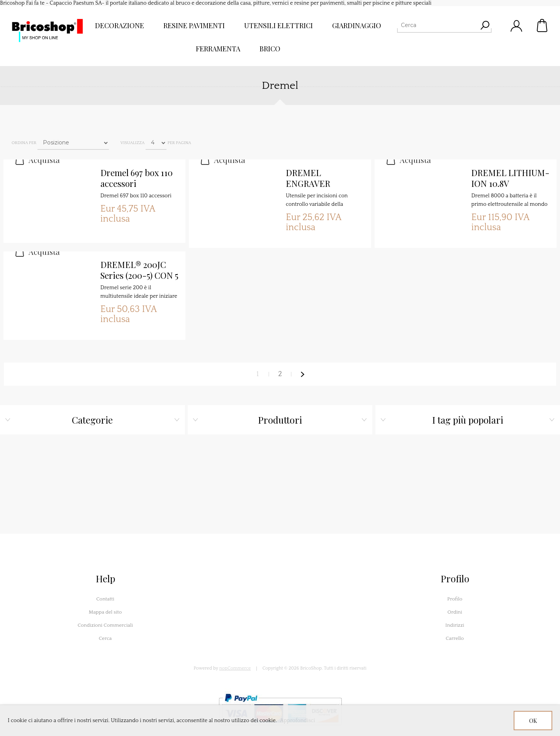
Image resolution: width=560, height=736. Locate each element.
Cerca (105, 638)
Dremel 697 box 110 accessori (137, 178)
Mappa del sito (105, 612)
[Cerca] (437, 25)
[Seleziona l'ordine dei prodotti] (73, 143)
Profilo (455, 599)
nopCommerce (235, 668)
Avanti (302, 374)
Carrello (543, 25)
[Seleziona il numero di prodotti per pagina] (156, 143)
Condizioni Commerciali (105, 625)
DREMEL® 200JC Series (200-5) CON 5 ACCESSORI (139, 270)
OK (533, 721)
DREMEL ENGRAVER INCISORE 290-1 (317, 178)
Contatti (105, 599)
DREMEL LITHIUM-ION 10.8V (510, 178)
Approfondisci (298, 721)
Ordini (455, 612)
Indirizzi (455, 625)
